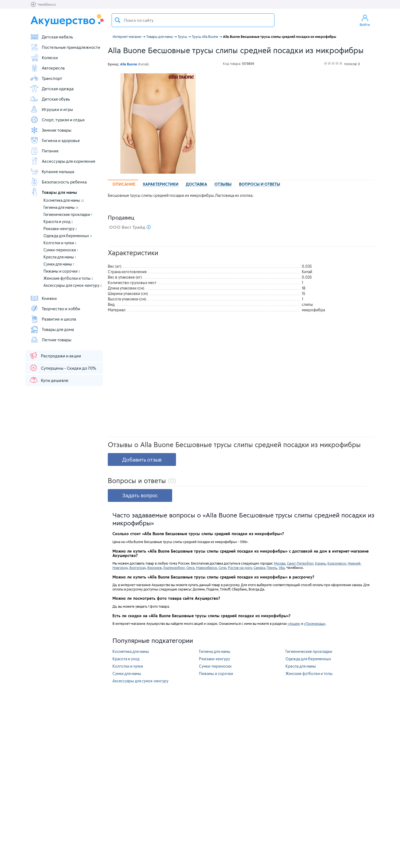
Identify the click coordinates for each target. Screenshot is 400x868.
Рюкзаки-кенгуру (60, 229)
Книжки (43, 298)
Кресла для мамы (60, 257)
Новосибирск (207, 568)
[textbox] (193, 20)
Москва (280, 563)
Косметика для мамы (64, 200)
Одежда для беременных (68, 236)
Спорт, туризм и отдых (57, 120)
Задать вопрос (140, 495)
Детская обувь (50, 99)
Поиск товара (118, 20)
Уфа (282, 568)
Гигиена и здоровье (55, 140)
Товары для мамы (53, 192)
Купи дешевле (49, 380)
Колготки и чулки (60, 243)
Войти (365, 20)
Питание (44, 151)
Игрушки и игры (51, 109)
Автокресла (47, 68)
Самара (259, 568)
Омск (190, 568)
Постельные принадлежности (65, 47)
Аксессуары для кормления (63, 161)
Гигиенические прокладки (68, 214)
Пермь (272, 568)
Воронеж (155, 568)
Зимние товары (51, 130)
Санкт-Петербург (300, 563)
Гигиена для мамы (61, 207)
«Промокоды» (315, 623)
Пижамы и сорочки (62, 271)
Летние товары (51, 340)
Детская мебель (52, 37)
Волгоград (138, 568)
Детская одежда (52, 89)
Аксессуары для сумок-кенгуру (73, 285)
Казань (320, 563)
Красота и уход (58, 221)
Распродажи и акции (55, 355)
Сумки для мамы (59, 264)
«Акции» (294, 623)
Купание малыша (52, 171)
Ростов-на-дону (240, 568)
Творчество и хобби (55, 309)
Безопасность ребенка (58, 182)
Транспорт (46, 78)
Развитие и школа (53, 319)
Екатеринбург (174, 568)
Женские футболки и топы (68, 278)
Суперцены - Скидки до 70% (63, 368)
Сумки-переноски (61, 250)
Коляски (44, 58)
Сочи (222, 568)
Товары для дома (52, 329)
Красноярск (337, 563)
